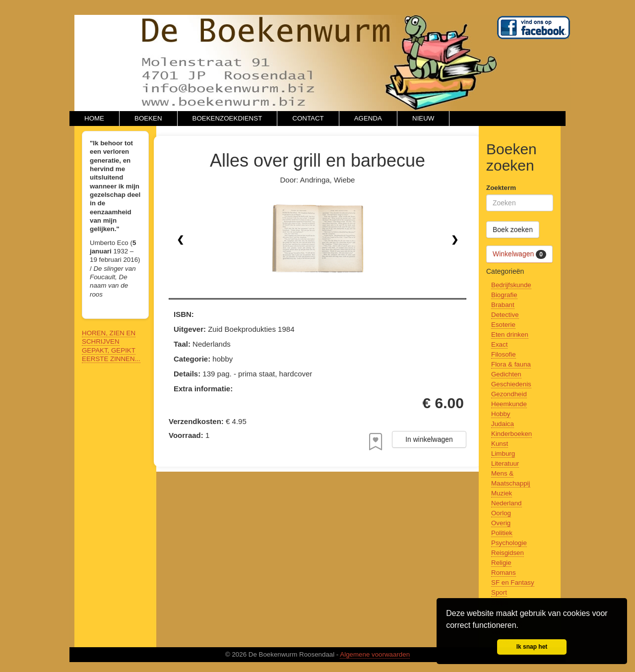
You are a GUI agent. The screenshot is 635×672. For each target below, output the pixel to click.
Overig (501, 523)
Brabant (503, 305)
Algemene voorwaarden (375, 654)
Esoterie (503, 325)
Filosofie (504, 354)
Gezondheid (509, 394)
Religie (501, 563)
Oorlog (501, 513)
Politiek (502, 533)
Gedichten (506, 374)
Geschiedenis (511, 384)
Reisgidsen (508, 553)
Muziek (502, 493)
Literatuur (505, 463)
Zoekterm (501, 188)
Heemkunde (509, 404)
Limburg (503, 454)
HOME (94, 118)
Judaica (503, 424)
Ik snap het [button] (532, 647)
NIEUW (423, 118)
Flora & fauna (511, 364)
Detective (505, 315)
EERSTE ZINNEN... (111, 359)
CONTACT (308, 118)
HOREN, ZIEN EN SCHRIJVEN (109, 337)
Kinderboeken (511, 434)
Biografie (504, 295)
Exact (499, 344)
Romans (504, 573)
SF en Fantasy (513, 582)
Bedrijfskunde (511, 285)
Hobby (501, 414)
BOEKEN (148, 118)
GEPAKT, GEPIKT (109, 350)
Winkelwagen (519, 254)
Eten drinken (510, 335)
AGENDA (368, 118)
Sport (499, 592)
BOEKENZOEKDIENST (227, 118)
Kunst (500, 444)
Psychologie (509, 543)
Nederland (507, 503)
